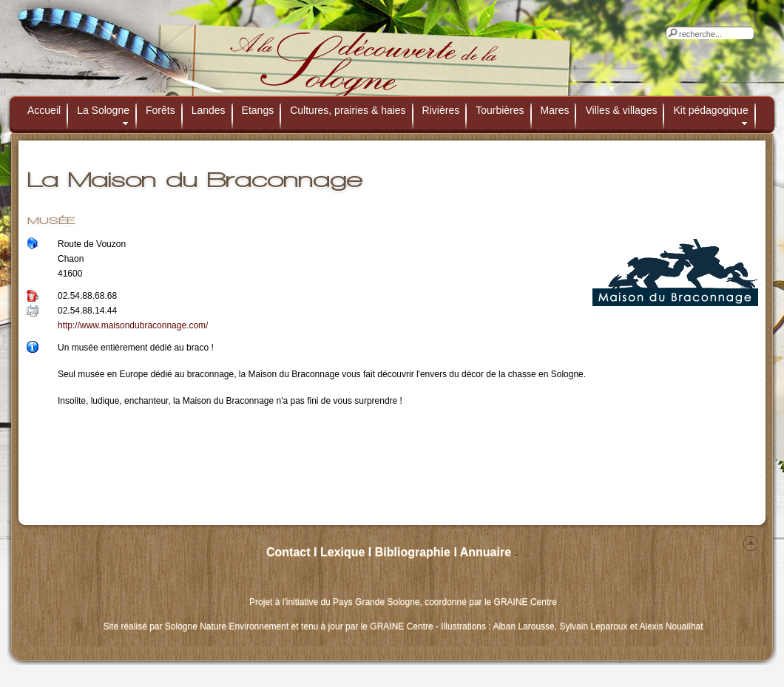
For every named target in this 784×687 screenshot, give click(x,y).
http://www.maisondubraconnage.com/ (133, 325)
